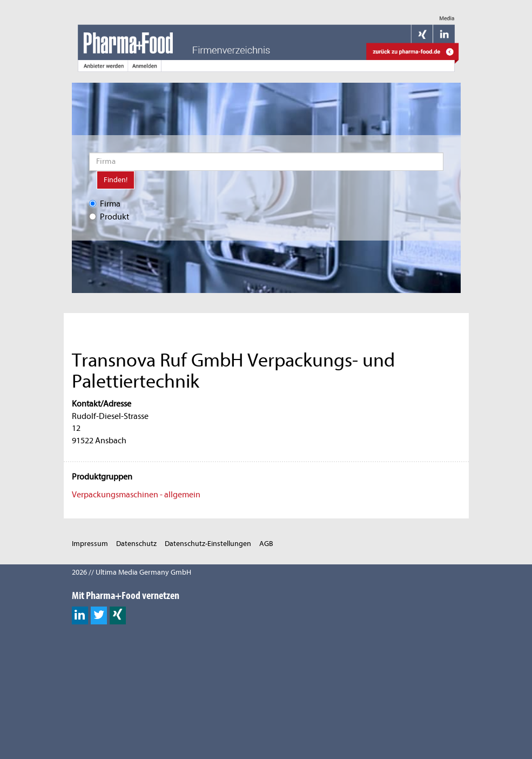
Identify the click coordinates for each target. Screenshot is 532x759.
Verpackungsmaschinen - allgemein (136, 495)
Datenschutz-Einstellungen (208, 544)
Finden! (116, 180)
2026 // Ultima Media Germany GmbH (132, 572)
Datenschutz (136, 544)
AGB (266, 544)
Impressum (90, 544)
